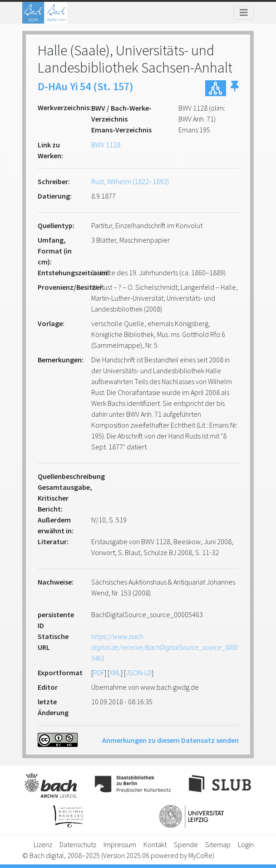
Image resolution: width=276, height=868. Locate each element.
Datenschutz (78, 844)
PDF (99, 673)
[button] (235, 88)
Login (246, 844)
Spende (186, 844)
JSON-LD (139, 673)
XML (115, 673)
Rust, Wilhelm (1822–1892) (130, 181)
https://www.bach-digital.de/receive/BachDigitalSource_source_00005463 (165, 647)
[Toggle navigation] (244, 13)
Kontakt (155, 844)
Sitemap (218, 844)
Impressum (120, 844)
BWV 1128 (106, 145)
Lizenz (43, 844)
